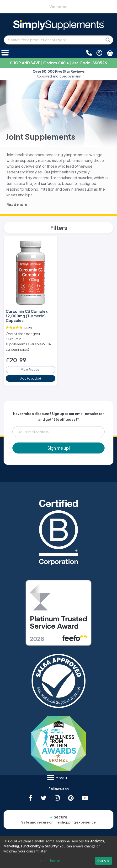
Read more (17, 204)
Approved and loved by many (59, 74)
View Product (31, 370)
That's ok (103, 861)
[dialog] (58, 852)
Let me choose (48, 861)
